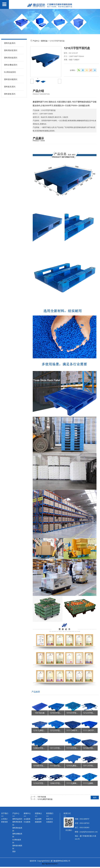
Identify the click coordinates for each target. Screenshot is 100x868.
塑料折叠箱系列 (11, 65)
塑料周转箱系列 (11, 58)
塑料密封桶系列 (11, 79)
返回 (95, 797)
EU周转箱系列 (10, 72)
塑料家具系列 (10, 87)
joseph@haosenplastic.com (89, 832)
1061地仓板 (42, 797)
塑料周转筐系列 (11, 50)
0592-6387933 (85, 823)
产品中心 (36, 41)
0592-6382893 (85, 828)
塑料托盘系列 (10, 43)
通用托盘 (44, 41)
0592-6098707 (85, 819)
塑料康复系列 (10, 94)
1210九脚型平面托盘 (45, 799)
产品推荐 (36, 692)
